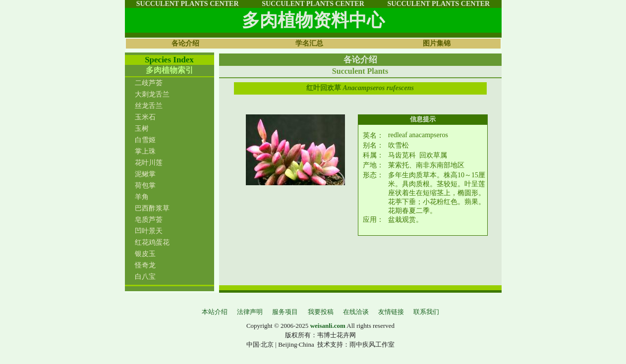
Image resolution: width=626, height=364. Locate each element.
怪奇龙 (145, 265)
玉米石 (145, 117)
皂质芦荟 (149, 220)
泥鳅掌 (145, 174)
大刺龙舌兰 (152, 94)
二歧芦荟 (149, 83)
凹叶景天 (149, 231)
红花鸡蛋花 (152, 242)
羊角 (142, 197)
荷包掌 (145, 185)
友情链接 (391, 312)
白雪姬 (145, 140)
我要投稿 (321, 312)
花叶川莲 (149, 163)
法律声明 (250, 312)
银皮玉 (145, 254)
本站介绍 (215, 312)
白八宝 (145, 277)
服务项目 (285, 312)
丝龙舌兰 (149, 106)
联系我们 (426, 312)
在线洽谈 (356, 312)
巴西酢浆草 (152, 208)
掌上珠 (145, 151)
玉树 (142, 129)
